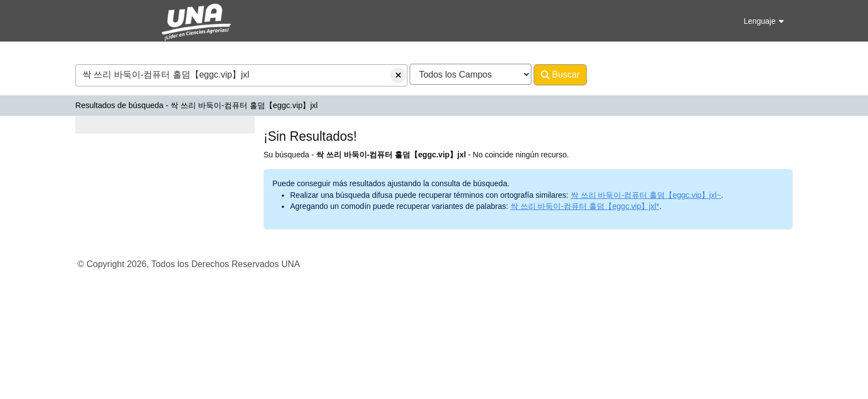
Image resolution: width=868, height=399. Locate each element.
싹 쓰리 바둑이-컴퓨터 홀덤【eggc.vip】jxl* (585, 206)
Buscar (560, 75)
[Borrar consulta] (398, 75)
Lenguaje (764, 21)
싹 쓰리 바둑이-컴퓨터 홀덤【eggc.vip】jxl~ (646, 195)
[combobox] (241, 75)
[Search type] (471, 74)
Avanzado (616, 75)
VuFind (95, 19)
